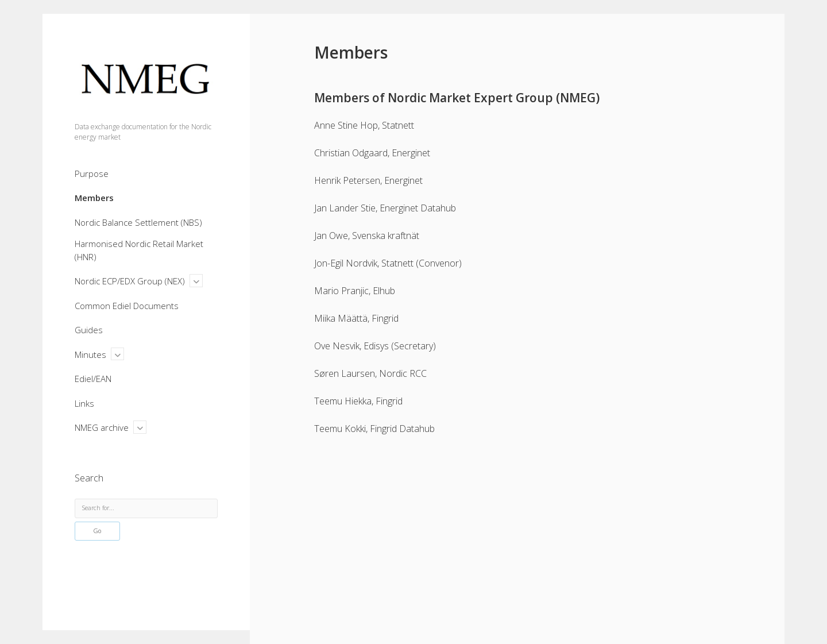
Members (94, 198)
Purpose (92, 173)
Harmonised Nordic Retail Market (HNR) (139, 250)
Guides (89, 330)
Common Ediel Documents (127, 306)
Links (84, 403)
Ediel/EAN (93, 379)
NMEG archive (102, 427)
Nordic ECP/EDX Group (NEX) (130, 281)
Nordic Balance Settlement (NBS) (138, 222)
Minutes (90, 354)
